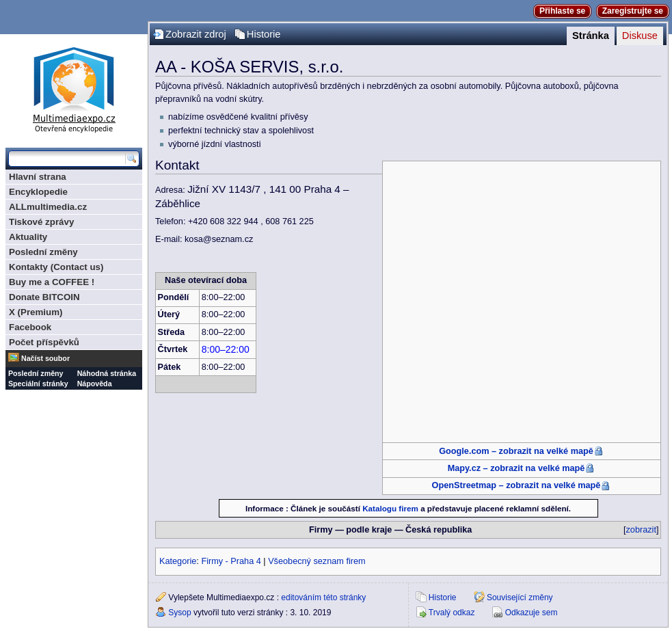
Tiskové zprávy (41, 222)
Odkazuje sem (532, 613)
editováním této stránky (323, 598)
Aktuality (28, 237)
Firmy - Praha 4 (231, 561)
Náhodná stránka (107, 373)
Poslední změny (43, 252)
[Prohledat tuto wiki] (67, 159)
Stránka (591, 36)
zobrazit (641, 530)
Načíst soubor (45, 358)
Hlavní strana (38, 177)
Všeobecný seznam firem (317, 561)
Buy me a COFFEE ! (52, 282)
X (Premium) (36, 312)
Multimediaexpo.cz (74, 88)
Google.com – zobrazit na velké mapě (516, 451)
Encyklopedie (38, 192)
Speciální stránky (38, 384)
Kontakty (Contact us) (56, 267)
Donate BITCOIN (44, 297)
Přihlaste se (562, 11)
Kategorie (178, 561)
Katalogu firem (390, 508)
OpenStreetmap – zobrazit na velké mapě (516, 485)
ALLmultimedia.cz (48, 207)
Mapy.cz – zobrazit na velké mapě (516, 468)
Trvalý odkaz (452, 613)
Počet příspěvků (44, 342)
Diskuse (640, 36)
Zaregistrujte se (633, 11)
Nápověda (95, 384)
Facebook (30, 327)
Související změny (520, 598)
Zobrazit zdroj (196, 34)
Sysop (179, 613)
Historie (264, 34)
